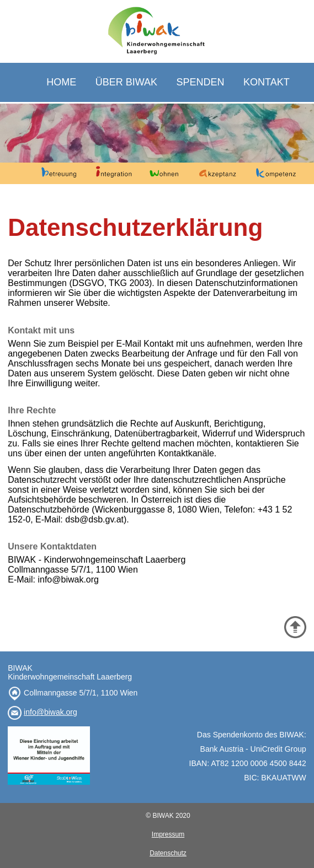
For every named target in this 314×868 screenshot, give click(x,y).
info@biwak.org (50, 712)
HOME (61, 82)
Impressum (168, 834)
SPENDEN (201, 82)
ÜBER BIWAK (126, 82)
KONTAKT (267, 82)
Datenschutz (168, 853)
